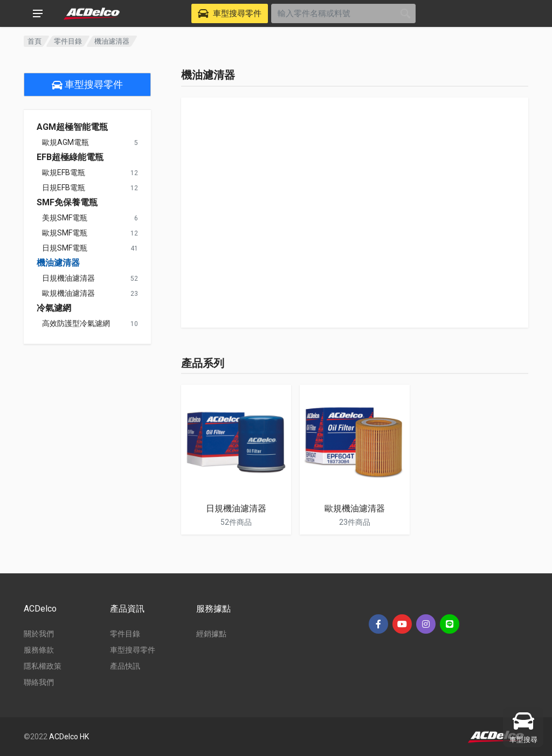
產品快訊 (125, 666)
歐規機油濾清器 (68, 293)
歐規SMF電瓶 (65, 233)
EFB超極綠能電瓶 (70, 157)
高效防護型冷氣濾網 (76, 323)
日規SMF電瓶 (65, 248)
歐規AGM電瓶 (65, 142)
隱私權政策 (43, 666)
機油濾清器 (58, 263)
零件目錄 (68, 41)
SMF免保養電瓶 (67, 203)
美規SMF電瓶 (65, 218)
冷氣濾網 (54, 308)
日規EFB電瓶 (64, 188)
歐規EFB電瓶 (64, 172)
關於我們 (39, 634)
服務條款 (39, 650)
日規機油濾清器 (68, 278)
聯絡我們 (39, 682)
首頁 (34, 41)
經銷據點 (211, 634)
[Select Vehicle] (230, 13)
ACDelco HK (69, 737)
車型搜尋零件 (87, 85)
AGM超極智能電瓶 (72, 127)
